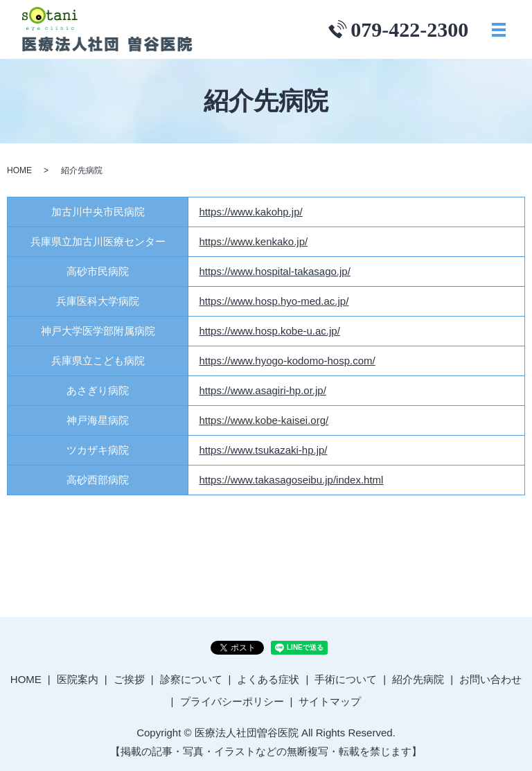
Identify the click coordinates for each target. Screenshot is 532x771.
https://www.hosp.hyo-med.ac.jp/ (274, 301)
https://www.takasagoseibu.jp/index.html (291, 480)
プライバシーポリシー (232, 701)
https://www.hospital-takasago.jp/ (274, 271)
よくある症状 (268, 679)
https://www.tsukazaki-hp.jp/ (263, 450)
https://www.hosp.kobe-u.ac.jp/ (269, 331)
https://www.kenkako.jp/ (253, 241)
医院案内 (78, 679)
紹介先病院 (418, 679)
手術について (346, 679)
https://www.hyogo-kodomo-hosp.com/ (287, 361)
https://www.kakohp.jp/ (250, 212)
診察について (191, 679)
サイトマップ (330, 701)
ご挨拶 (129, 679)
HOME (19, 170)
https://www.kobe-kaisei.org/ (264, 420)
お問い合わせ (490, 679)
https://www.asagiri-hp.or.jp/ (262, 390)
